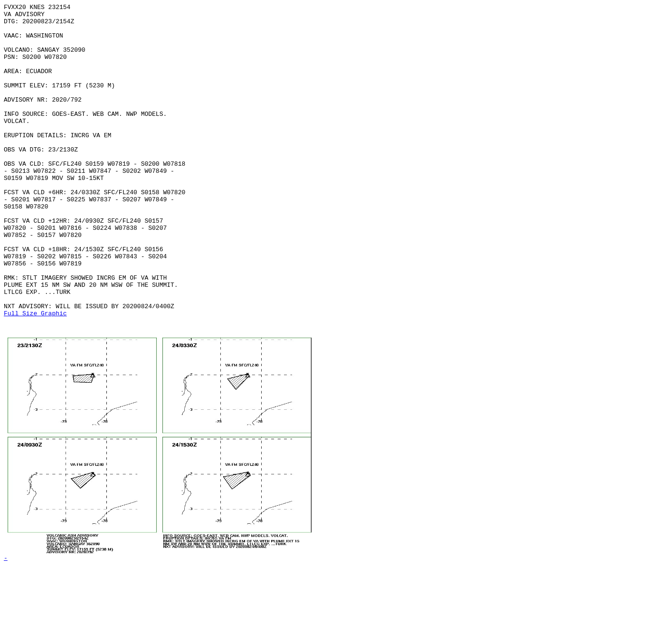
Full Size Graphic (35, 376)
